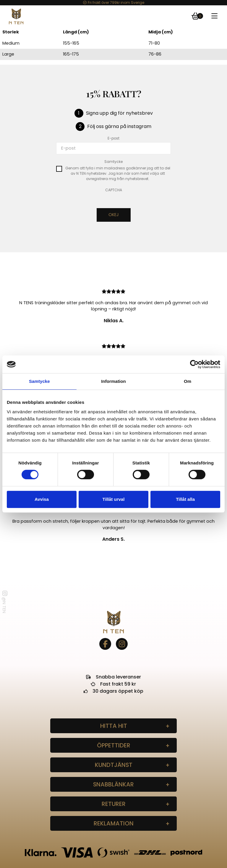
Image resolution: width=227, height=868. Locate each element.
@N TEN (4, 602)
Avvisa (42, 499)
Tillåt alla (185, 499)
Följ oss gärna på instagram (119, 126)
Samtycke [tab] (39, 381)
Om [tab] (188, 381)
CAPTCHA (114, 190)
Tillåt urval (114, 499)
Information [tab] (113, 381)
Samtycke (113, 162)
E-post (113, 138)
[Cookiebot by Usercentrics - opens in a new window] (194, 364)
